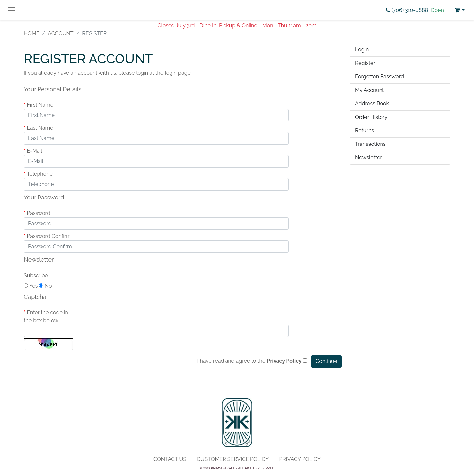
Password (38, 213)
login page (178, 73)
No (46, 286)
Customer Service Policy (233, 459)
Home (32, 33)
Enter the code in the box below (46, 317)
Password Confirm (49, 236)
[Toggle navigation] (12, 10)
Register (365, 63)
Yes (31, 286)
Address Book (372, 104)
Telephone (40, 174)
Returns (365, 131)
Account (61, 33)
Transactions (370, 144)
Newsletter (369, 158)
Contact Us (170, 459)
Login (362, 50)
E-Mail (34, 151)
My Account (369, 90)
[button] (460, 10)
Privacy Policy (300, 459)
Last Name (40, 128)
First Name (40, 105)
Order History (371, 117)
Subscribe (36, 275)
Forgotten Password (380, 77)
